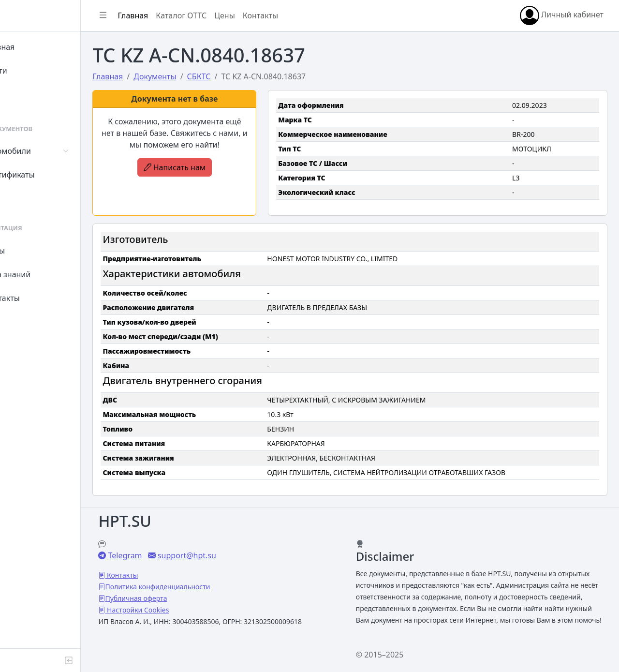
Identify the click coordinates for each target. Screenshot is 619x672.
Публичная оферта (179, 587)
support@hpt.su (228, 544)
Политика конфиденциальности (200, 575)
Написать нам (210, 167)
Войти (31, 71)
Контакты (37, 298)
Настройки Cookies (180, 598)
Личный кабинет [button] (562, 15)
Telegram (167, 544)
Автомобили (43, 151)
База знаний (43, 274)
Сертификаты (44, 175)
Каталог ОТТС (224, 15)
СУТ (26, 198)
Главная (35, 47)
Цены (30, 251)
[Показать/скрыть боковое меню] (146, 15)
